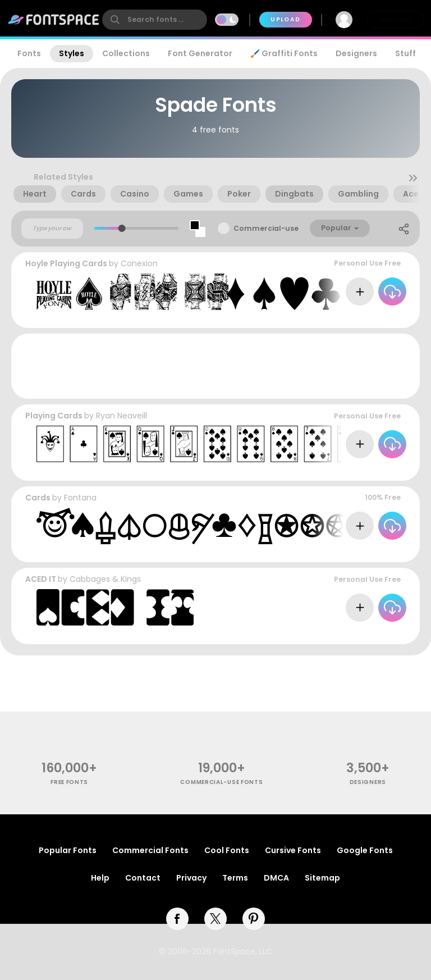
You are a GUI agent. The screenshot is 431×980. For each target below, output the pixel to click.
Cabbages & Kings (105, 579)
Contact (143, 878)
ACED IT (41, 579)
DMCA (276, 878)
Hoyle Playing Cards (66, 263)
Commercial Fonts (150, 850)
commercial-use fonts (221, 782)
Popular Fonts (68, 850)
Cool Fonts (227, 850)
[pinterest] (254, 919)
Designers (356, 53)
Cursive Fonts (293, 850)
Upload (285, 19)
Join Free (395, 19)
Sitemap (322, 878)
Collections (126, 53)
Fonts (29, 53)
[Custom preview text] (52, 229)
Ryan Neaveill (121, 416)
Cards (38, 498)
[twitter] (215, 919)
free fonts (69, 782)
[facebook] (177, 919)
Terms (235, 878)
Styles (72, 53)
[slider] (122, 228)
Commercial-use (266, 228)
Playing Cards (54, 416)
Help (100, 878)
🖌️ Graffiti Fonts (284, 53)
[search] (155, 20)
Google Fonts (365, 850)
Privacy (191, 878)
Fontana (80, 498)
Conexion (139, 263)
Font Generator (200, 53)
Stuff (405, 53)
